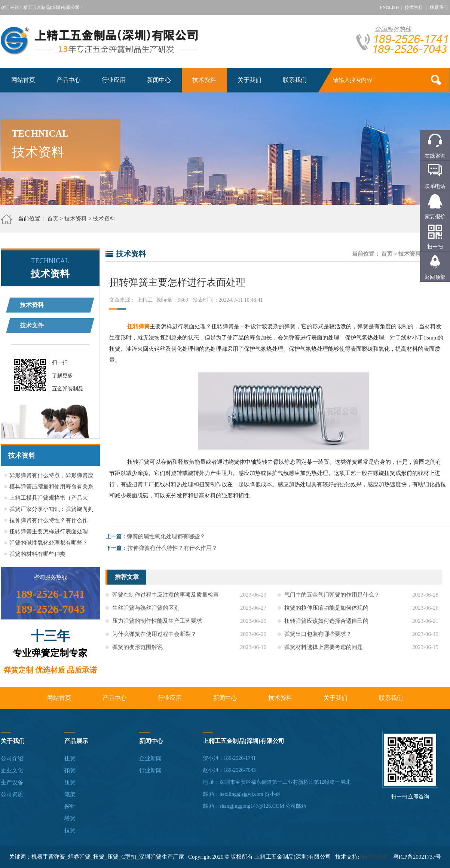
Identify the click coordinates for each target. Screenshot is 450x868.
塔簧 (70, 818)
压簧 (70, 782)
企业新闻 (150, 758)
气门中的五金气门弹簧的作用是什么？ (332, 602)
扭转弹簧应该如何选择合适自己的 (326, 628)
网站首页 (23, 80)
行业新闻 (150, 770)
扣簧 (70, 770)
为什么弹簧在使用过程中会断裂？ (154, 641)
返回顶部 (435, 277)
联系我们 (439, 7)
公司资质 (12, 794)
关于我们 (250, 80)
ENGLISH (389, 7)
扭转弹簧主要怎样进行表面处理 (49, 532)
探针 (70, 806)
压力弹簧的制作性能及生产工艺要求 (157, 628)
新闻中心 (159, 80)
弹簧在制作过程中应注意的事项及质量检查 (166, 602)
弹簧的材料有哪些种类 (37, 554)
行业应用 (114, 80)
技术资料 (414, 7)
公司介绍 (12, 758)
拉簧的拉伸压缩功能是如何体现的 (326, 615)
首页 (53, 219)
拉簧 (70, 830)
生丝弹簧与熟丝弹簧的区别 (146, 615)
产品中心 (68, 80)
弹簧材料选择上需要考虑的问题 (324, 654)
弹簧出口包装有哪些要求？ (318, 641)
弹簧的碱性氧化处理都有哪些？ (49, 543)
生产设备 (12, 782)
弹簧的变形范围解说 (137, 654)
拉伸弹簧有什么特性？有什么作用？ (179, 548)
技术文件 (32, 325)
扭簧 (70, 758)
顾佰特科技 (374, 857)
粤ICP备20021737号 (417, 857)
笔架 (70, 794)
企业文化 (12, 770)
